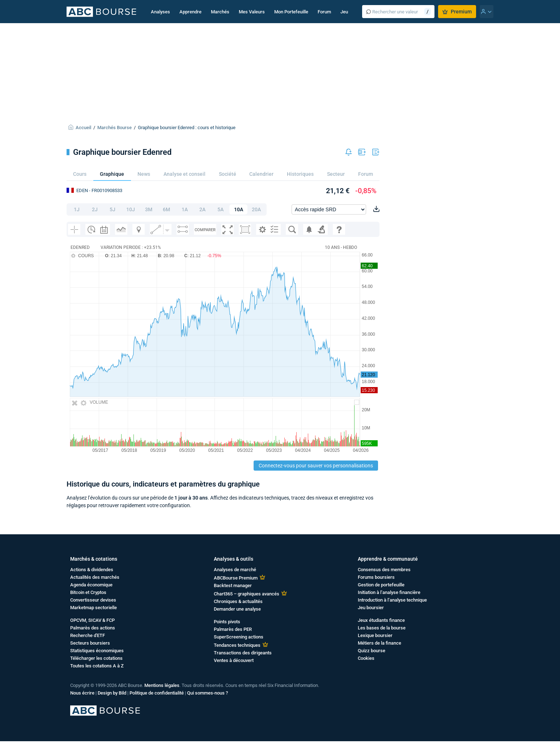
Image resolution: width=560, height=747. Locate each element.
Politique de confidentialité (157, 693)
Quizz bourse (372, 651)
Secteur (336, 174)
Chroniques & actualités (238, 601)
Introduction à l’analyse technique (392, 600)
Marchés (220, 12)
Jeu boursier (371, 608)
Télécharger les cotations (96, 658)
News (144, 174)
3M (149, 209)
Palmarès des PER (233, 629)
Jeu (344, 12)
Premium (457, 12)
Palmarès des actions (93, 628)
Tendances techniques (237, 645)
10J (131, 209)
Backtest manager (233, 585)
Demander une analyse (237, 609)
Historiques (300, 174)
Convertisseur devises (93, 600)
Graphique (112, 174)
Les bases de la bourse (382, 628)
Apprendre (190, 12)
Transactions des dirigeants (243, 653)
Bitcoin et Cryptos (88, 592)
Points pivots (227, 622)
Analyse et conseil (184, 174)
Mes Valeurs (252, 12)
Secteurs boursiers (90, 643)
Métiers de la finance (379, 643)
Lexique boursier (375, 635)
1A (185, 209)
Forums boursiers (376, 577)
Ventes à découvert (234, 660)
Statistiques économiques (97, 651)
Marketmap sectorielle (94, 608)
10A (239, 209)
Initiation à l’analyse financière (389, 592)
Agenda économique (91, 585)
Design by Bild (112, 693)
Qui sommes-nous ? (207, 693)
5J (113, 209)
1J (77, 209)
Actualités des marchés (95, 577)
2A (202, 209)
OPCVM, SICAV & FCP (92, 620)
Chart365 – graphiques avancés (247, 594)
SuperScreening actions (239, 637)
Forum (324, 12)
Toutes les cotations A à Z (97, 666)
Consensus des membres (384, 570)
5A (220, 209)
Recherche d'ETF (88, 635)
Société (228, 174)
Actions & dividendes (92, 570)
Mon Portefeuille (291, 12)
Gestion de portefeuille (381, 585)
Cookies (366, 658)
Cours (80, 174)
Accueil (83, 128)
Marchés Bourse (114, 128)
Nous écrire (82, 693)
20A (256, 209)
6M (166, 209)
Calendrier (261, 174)
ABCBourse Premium (236, 578)
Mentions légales (162, 685)
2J (95, 209)
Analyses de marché (235, 570)
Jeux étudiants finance (381, 620)
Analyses (160, 12)
